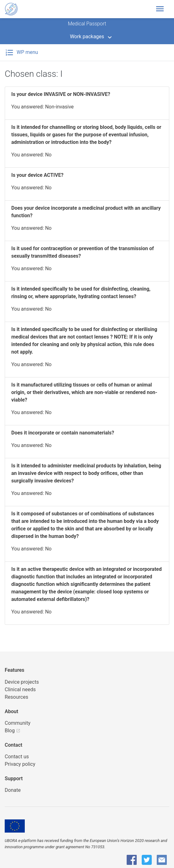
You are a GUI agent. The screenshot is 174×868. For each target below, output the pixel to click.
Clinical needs (20, 689)
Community (18, 723)
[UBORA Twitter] (147, 860)
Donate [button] (13, 790)
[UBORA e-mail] (162, 860)
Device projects (22, 682)
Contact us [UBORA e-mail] (17, 757)
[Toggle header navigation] (162, 9)
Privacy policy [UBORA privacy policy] (20, 764)
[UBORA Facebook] (132, 860)
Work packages (87, 37)
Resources (16, 697)
